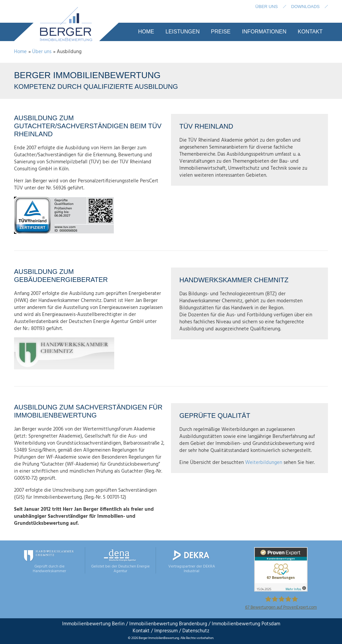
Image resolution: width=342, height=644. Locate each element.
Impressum (166, 631)
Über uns (42, 52)
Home (20, 52)
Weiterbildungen (264, 463)
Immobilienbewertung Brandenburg (168, 624)
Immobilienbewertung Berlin (93, 624)
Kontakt (141, 631)
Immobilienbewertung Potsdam (246, 624)
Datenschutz (195, 631)
